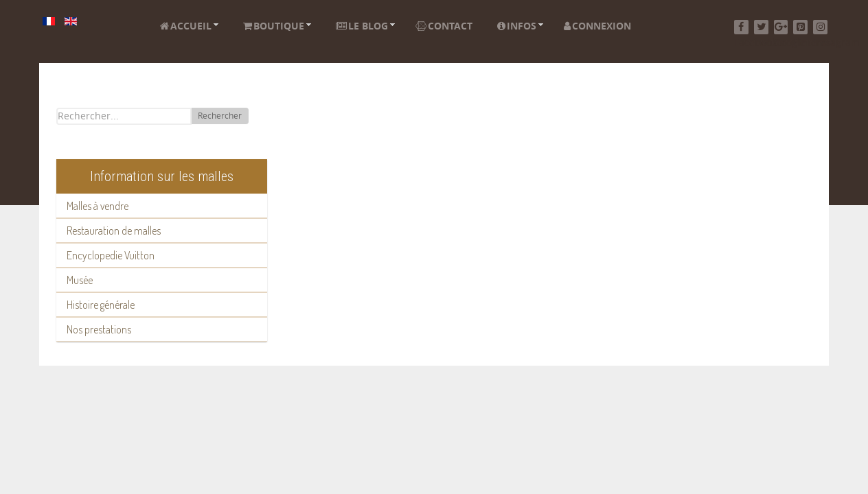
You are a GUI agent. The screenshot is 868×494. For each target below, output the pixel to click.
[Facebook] (741, 27)
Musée (80, 280)
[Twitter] (761, 27)
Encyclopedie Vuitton (111, 255)
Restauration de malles (114, 231)
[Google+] (781, 27)
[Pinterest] (800, 27)
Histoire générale (101, 305)
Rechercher (220, 116)
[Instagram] (820, 27)
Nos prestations (99, 329)
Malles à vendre (98, 206)
